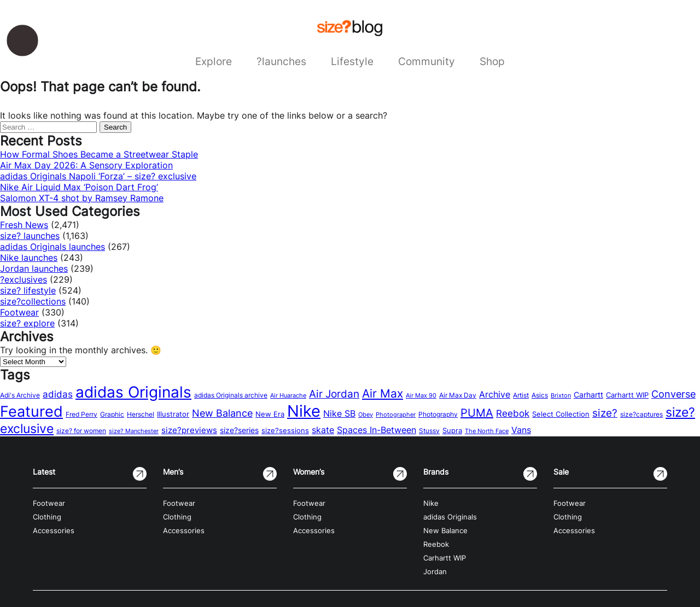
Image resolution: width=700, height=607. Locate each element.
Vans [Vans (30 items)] (521, 430)
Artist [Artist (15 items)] (521, 395)
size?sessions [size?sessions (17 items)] (285, 430)
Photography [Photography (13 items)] (438, 415)
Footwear (19, 312)
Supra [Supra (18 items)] (452, 430)
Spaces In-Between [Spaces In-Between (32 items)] (377, 430)
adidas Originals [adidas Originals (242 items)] (133, 392)
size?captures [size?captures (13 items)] (641, 415)
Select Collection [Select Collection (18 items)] (561, 414)
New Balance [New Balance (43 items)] (222, 413)
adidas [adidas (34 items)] (58, 394)
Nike (431, 503)
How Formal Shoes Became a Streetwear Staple (99, 154)
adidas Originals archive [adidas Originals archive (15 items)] (231, 395)
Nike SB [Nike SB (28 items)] (339, 414)
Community (427, 61)
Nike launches (29, 258)
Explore (214, 61)
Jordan (435, 572)
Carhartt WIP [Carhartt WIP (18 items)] (627, 395)
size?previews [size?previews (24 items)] (189, 430)
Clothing (47, 517)
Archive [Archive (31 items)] (495, 394)
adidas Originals (450, 517)
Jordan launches (34, 269)
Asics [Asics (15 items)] (540, 395)
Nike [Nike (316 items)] (304, 411)
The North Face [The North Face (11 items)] (487, 431)
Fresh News (24, 225)
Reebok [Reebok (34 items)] (513, 413)
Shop (492, 61)
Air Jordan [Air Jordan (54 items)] (334, 394)
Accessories (54, 531)
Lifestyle (352, 61)
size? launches (30, 236)
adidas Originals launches (52, 247)
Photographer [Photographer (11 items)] (396, 415)
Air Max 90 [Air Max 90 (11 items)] (421, 396)
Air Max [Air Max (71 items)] (383, 393)
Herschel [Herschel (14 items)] (141, 414)
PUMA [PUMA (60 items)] (477, 413)
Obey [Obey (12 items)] (366, 415)
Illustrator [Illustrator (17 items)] (173, 414)
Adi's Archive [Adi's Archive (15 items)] (20, 395)
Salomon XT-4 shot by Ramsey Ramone (82, 198)
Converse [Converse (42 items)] (673, 394)
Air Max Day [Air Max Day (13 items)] (458, 395)
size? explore (27, 323)
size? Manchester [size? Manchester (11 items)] (134, 431)
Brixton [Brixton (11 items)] (561, 396)
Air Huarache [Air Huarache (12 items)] (288, 395)
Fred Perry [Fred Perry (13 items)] (81, 415)
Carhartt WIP (445, 558)
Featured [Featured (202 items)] (31, 411)
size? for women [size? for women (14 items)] (81, 431)
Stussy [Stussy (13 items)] (429, 431)
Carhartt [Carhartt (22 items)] (588, 395)
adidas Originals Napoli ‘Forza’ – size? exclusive (98, 176)
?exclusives (24, 279)
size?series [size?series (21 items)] (239, 430)
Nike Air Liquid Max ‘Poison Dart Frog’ (79, 187)
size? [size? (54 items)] (605, 413)
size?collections (33, 301)
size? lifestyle (28, 290)
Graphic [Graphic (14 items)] (112, 414)
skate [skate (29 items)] (323, 430)
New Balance (445, 531)
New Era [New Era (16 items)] (270, 414)
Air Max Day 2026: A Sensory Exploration (86, 165)
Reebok (436, 544)
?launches (281, 61)
